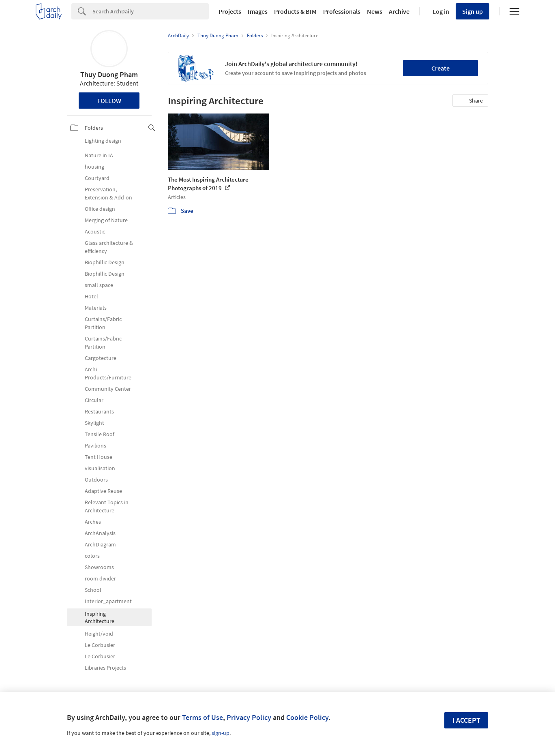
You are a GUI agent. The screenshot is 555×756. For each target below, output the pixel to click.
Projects (230, 11)
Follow (109, 101)
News (375, 11)
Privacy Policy (249, 717)
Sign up (472, 11)
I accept (466, 720)
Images (258, 11)
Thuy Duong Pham (109, 74)
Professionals (342, 11)
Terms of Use (202, 717)
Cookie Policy (307, 717)
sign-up (221, 733)
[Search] (151, 11)
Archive (399, 11)
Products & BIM (295, 11)
